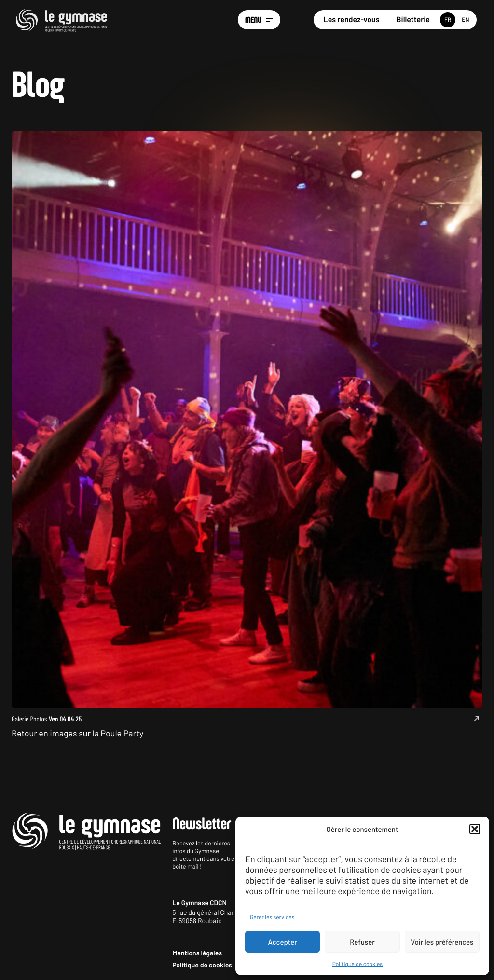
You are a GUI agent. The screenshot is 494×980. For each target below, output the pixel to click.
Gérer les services (272, 917)
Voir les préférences (442, 942)
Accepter (283, 942)
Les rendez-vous (352, 20)
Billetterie (413, 20)
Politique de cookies (357, 964)
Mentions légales (197, 953)
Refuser (362, 942)
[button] (475, 829)
